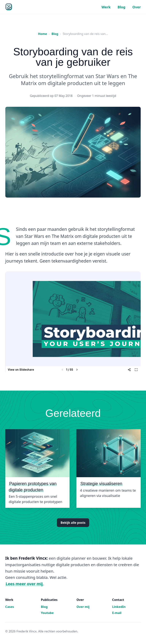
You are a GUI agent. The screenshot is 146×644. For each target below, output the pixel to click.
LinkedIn (119, 607)
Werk (106, 7)
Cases (10, 607)
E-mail (117, 613)
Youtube (47, 613)
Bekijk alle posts (73, 523)
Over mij (83, 607)
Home (43, 34)
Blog (122, 7)
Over (136, 7)
